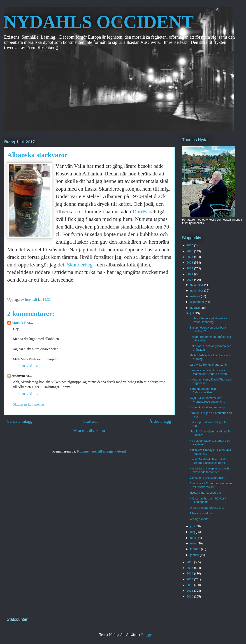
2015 (190, 568)
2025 (190, 251)
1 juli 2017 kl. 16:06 (28, 394)
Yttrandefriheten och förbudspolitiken (203, 391)
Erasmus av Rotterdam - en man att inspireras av (211, 485)
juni (193, 526)
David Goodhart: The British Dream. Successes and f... (208, 461)
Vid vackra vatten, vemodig (207, 407)
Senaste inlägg (20, 421)
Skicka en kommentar (29, 404)
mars (194, 543)
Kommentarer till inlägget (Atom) (101, 451)
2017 (190, 280)
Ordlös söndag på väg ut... (207, 508)
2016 (190, 562)
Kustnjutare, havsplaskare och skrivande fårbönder (209, 470)
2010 (190, 596)
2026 (190, 245)
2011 (190, 591)
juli (193, 313)
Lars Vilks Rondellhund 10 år (208, 365)
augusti (195, 308)
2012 (190, 585)
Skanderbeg (80, 265)
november (197, 290)
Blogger (147, 635)
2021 (190, 274)
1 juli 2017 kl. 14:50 (28, 366)
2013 (190, 579)
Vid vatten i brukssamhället (207, 478)
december (197, 285)
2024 (190, 257)
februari (196, 549)
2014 (190, 573)
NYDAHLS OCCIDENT (99, 22)
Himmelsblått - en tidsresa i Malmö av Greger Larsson (208, 372)
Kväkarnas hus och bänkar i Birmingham (207, 500)
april (193, 538)
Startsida (91, 421)
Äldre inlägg (160, 421)
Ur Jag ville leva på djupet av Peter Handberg (208, 320)
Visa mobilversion (89, 431)
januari (195, 555)
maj (193, 532)
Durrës (140, 212)
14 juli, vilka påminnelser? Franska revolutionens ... (207, 400)
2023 (190, 262)
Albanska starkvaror (202, 513)
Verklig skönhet (199, 519)
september (198, 302)
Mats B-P (19, 323)
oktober (196, 296)
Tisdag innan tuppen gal (205, 493)
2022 (190, 268)
